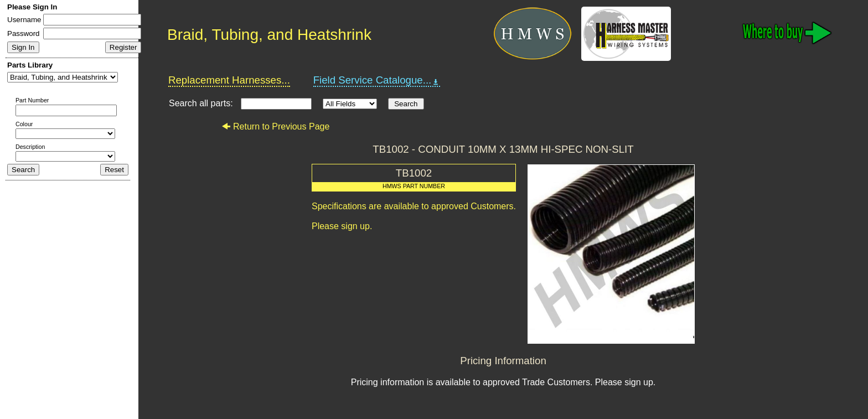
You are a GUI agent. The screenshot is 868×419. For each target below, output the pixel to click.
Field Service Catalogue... (377, 80)
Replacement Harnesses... (229, 80)
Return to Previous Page (275, 126)
